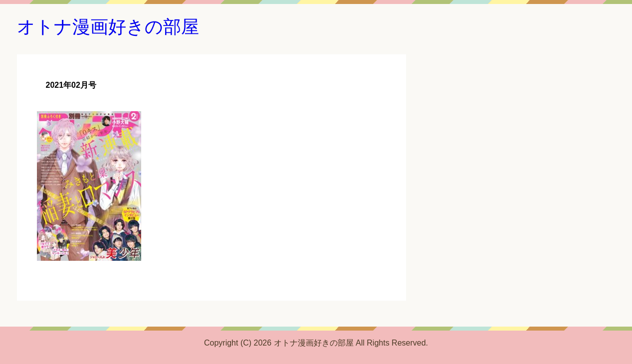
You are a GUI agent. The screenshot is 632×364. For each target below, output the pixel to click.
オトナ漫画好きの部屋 (108, 27)
